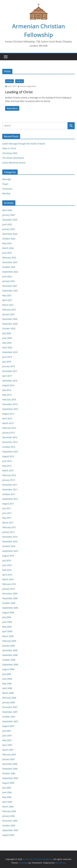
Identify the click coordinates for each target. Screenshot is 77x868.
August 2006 (8, 783)
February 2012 (9, 475)
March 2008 (8, 693)
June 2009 (7, 622)
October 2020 (9, 329)
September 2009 (10, 608)
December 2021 (10, 286)
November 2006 (10, 769)
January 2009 (9, 646)
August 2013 (8, 414)
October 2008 (9, 660)
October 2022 (9, 267)
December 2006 (10, 764)
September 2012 (10, 452)
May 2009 (7, 627)
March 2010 (8, 579)
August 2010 (8, 556)
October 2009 (9, 603)
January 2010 (9, 589)
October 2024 (9, 239)
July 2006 (7, 788)
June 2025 (7, 224)
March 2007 (8, 750)
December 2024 (10, 234)
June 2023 (7, 253)
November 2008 (10, 655)
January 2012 (9, 480)
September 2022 (10, 272)
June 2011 (7, 513)
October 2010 (9, 546)
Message (9, 81)
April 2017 (7, 376)
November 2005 (10, 821)
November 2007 (10, 712)
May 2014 (7, 395)
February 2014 (9, 400)
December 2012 (10, 437)
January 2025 (9, 229)
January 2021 (9, 314)
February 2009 (9, 641)
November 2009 (10, 598)
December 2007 (10, 707)
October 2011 (9, 494)
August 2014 (8, 385)
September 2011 (10, 499)
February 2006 (9, 811)
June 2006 (7, 792)
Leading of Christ (19, 92)
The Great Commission (13, 158)
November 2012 (10, 442)
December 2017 (10, 371)
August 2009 (8, 612)
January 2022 (9, 281)
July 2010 (7, 560)
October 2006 (9, 773)
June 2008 (7, 679)
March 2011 (8, 523)
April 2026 (7, 210)
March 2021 (8, 305)
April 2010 (7, 575)
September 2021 (10, 291)
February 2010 (9, 584)
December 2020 (10, 319)
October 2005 (9, 825)
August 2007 (8, 726)
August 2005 (8, 835)
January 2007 (9, 759)
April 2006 (7, 802)
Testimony (7, 189)
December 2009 (10, 594)
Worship (20, 81)
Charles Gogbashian (28, 86)
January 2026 (9, 215)
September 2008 (10, 665)
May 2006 (7, 797)
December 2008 (10, 650)
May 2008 (7, 683)
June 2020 (7, 338)
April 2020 (7, 347)
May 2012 (7, 466)
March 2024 (8, 248)
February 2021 (9, 310)
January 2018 (9, 366)
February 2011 (9, 527)
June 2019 (7, 357)
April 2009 (7, 631)
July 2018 (7, 362)
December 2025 (10, 220)
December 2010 (10, 537)
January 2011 (9, 532)
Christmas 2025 (10, 153)
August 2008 (8, 669)
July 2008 (7, 674)
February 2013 (9, 428)
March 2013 (8, 423)
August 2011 (8, 504)
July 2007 (7, 731)
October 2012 (9, 447)
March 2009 (8, 636)
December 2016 (10, 381)
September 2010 (10, 551)
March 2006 (8, 807)
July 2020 (7, 333)
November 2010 (10, 541)
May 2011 (7, 518)
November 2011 (10, 489)
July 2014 (7, 390)
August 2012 (8, 456)
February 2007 (9, 754)
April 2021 (7, 300)
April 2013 (7, 418)
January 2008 (9, 702)
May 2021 (7, 295)
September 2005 (10, 830)
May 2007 (7, 740)
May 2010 (7, 570)
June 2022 (7, 276)
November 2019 (10, 352)
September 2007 (10, 721)
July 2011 (7, 508)
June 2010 (7, 565)
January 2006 (9, 816)
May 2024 (7, 243)
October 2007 (9, 717)
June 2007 (7, 736)
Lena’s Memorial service (14, 163)
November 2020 (10, 324)
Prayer (5, 184)
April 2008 (7, 688)
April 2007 (7, 745)
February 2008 (9, 698)
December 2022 (10, 262)
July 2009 (7, 617)
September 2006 (10, 778)
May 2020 (7, 343)
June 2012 (7, 461)
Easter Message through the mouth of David (24, 144)
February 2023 (9, 258)
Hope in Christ (9, 148)
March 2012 (8, 471)
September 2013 (10, 409)
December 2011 (10, 485)
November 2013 (10, 404)
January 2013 (9, 433)
